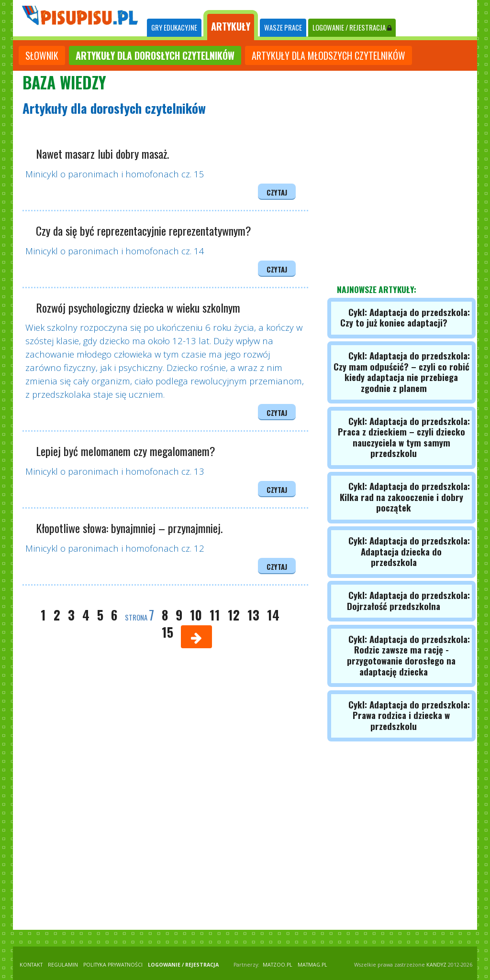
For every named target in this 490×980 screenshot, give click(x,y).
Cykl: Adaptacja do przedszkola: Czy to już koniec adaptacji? (405, 317)
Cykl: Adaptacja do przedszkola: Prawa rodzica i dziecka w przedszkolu (409, 715)
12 (234, 615)
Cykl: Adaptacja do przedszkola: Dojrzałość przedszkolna (408, 600)
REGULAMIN (63, 965)
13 (253, 615)
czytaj (277, 192)
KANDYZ (436, 965)
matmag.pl (312, 965)
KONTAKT (31, 965)
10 (196, 615)
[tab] (174, 28)
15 (167, 632)
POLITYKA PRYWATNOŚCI (113, 965)
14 (273, 615)
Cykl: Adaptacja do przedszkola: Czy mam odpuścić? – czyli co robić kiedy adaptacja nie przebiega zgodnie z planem (402, 372)
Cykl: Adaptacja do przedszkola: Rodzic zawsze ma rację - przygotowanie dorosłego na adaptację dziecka (408, 655)
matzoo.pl (278, 965)
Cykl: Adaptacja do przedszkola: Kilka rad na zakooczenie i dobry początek (405, 497)
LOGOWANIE (352, 27)
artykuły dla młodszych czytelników (329, 55)
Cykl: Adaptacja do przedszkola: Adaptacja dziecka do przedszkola (409, 551)
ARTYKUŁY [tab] (231, 26)
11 (215, 615)
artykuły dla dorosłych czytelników (155, 55)
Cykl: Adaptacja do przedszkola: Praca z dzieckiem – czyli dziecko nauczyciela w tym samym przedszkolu (404, 437)
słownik (42, 55)
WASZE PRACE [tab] (283, 27)
